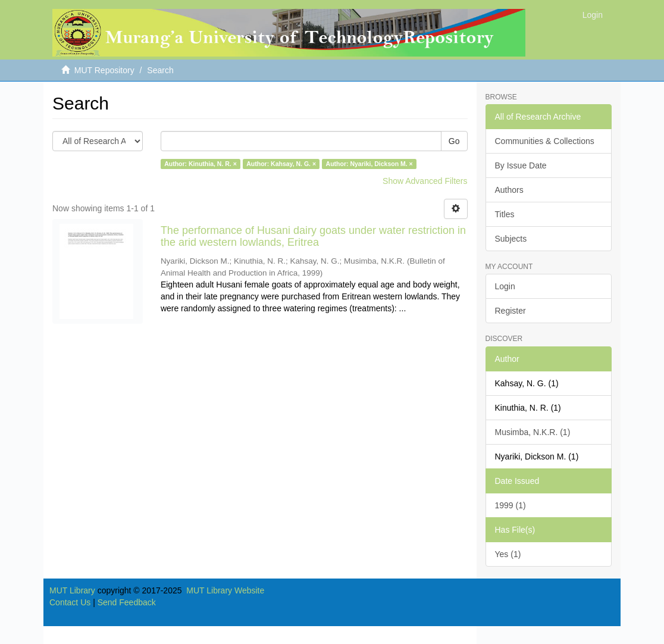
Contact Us (70, 602)
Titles (505, 214)
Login (505, 286)
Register (510, 311)
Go (454, 141)
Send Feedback (127, 602)
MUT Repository (104, 70)
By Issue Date (521, 165)
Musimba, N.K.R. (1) (533, 432)
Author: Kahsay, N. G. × (281, 164)
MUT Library (72, 590)
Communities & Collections (545, 141)
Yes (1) (508, 554)
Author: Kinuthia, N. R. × (201, 164)
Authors (509, 190)
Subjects (511, 239)
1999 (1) (510, 505)
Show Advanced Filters (425, 181)
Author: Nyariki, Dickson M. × (369, 164)
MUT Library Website (225, 590)
